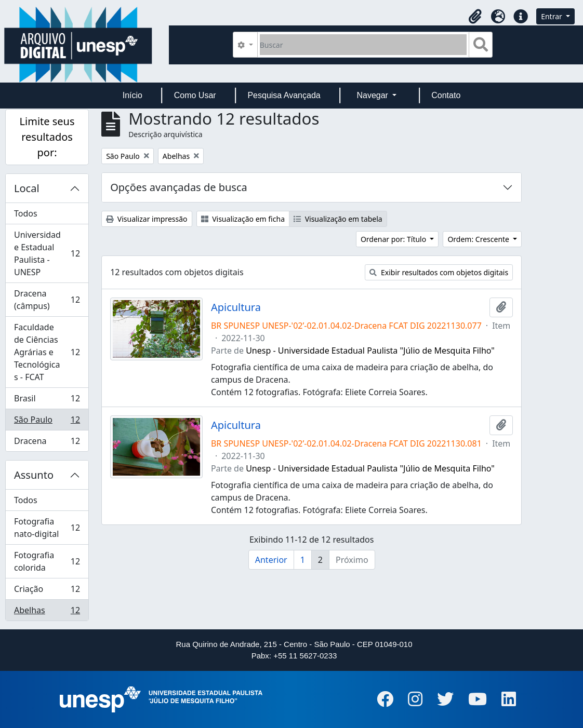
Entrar (552, 16)
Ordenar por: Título (394, 239)
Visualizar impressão (147, 219)
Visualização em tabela (338, 219)
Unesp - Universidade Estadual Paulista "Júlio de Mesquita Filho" (370, 350)
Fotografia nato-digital (47, 528)
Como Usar (195, 95)
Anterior (271, 560)
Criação (47, 591)
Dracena (47, 443)
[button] (475, 17)
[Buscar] (363, 45)
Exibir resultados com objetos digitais (439, 272)
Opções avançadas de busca (179, 187)
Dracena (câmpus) (47, 300)
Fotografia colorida (47, 561)
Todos (26, 213)
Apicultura (236, 307)
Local (27, 188)
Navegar (373, 95)
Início (132, 95)
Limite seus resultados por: (47, 137)
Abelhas (47, 612)
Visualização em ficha (243, 219)
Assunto (34, 475)
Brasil (47, 401)
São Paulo (47, 422)
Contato (446, 95)
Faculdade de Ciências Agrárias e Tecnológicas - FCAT (47, 352)
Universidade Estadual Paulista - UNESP (47, 253)
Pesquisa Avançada (284, 95)
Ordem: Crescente (479, 239)
